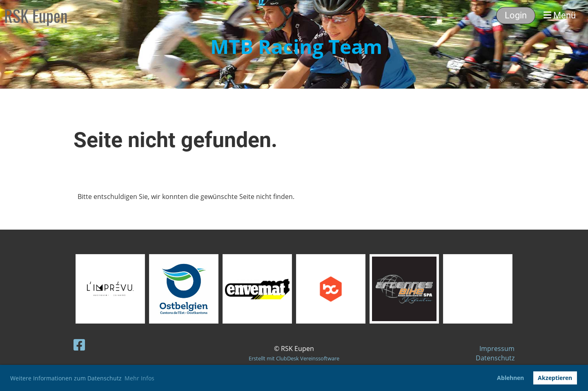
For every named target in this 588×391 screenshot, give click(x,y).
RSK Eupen (36, 16)
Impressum (497, 349)
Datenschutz (495, 358)
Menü (560, 15)
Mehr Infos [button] (139, 378)
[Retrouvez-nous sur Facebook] (79, 345)
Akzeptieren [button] (555, 378)
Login (516, 15)
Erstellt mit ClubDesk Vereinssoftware (294, 358)
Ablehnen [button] (510, 378)
